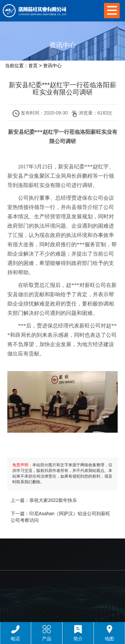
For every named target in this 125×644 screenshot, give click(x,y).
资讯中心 (52, 66)
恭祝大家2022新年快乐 (53, 500)
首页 (33, 66)
